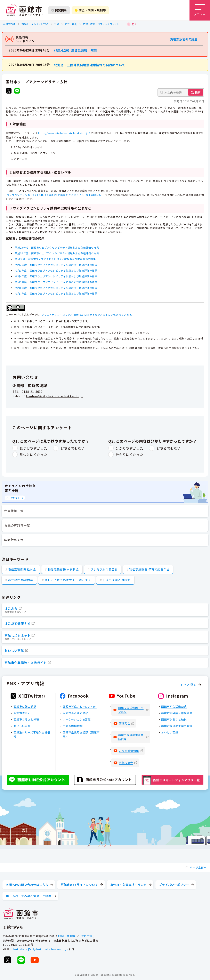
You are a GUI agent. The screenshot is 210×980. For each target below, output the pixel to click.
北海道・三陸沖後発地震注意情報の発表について (90, 65)
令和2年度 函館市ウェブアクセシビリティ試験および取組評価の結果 (56, 265)
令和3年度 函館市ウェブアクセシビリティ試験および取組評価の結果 (56, 270)
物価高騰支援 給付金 (22, 569)
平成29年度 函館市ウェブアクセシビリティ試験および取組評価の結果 (57, 247)
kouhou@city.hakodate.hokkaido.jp (54, 396)
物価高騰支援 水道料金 (63, 569)
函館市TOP (9, 24)
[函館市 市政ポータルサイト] (24, 10)
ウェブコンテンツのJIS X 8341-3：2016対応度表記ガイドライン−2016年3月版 (54, 195)
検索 (198, 92)
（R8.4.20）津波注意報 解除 (76, 50)
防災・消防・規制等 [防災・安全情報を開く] (90, 10)
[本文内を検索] (181, 92)
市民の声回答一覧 (17, 525)
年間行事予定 (14, 540)
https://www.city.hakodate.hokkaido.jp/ (64, 133)
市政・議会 (71, 24)
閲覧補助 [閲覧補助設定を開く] (59, 10)
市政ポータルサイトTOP (35, 24)
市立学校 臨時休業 (21, 580)
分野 (57, 24)
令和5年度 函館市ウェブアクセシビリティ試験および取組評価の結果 (56, 282)
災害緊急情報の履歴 (184, 39)
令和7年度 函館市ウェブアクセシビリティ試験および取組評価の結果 (56, 293)
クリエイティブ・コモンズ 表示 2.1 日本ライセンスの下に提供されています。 (88, 315)
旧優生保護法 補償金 (117, 580)
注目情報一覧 (14, 511)
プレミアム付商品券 (104, 569)
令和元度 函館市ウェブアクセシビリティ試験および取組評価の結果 (55, 259)
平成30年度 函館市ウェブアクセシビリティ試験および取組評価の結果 (57, 253)
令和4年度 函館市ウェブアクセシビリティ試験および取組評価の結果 (56, 276)
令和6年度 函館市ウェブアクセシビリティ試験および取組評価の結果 (56, 288)
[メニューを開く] (200, 10)
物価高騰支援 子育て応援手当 (149, 569)
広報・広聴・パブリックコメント (101, 24)
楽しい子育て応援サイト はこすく (68, 580)
